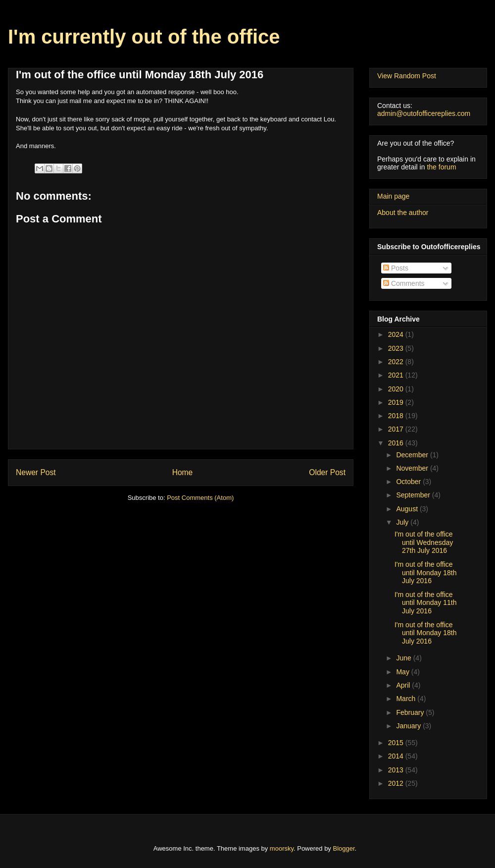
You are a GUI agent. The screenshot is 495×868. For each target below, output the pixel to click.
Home (183, 472)
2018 (397, 416)
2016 (397, 443)
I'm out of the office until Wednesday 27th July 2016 (424, 542)
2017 (397, 429)
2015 (397, 743)
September (414, 495)
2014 (397, 756)
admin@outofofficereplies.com (424, 113)
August (408, 509)
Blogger (344, 848)
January (409, 726)
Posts (396, 268)
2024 (397, 334)
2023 (397, 348)
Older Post (327, 472)
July (403, 522)
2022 (397, 362)
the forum (441, 167)
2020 (397, 389)
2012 (397, 783)
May (403, 672)
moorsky (282, 848)
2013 (397, 770)
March (407, 699)
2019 (397, 402)
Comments (404, 283)
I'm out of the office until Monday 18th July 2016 (426, 573)
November (413, 468)
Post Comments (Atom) (200, 498)
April (404, 685)
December (413, 455)
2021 (397, 375)
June (404, 658)
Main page (393, 196)
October (409, 482)
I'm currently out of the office (144, 37)
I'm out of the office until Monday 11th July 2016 (426, 603)
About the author (403, 213)
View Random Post (407, 76)
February (411, 712)
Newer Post (36, 472)
